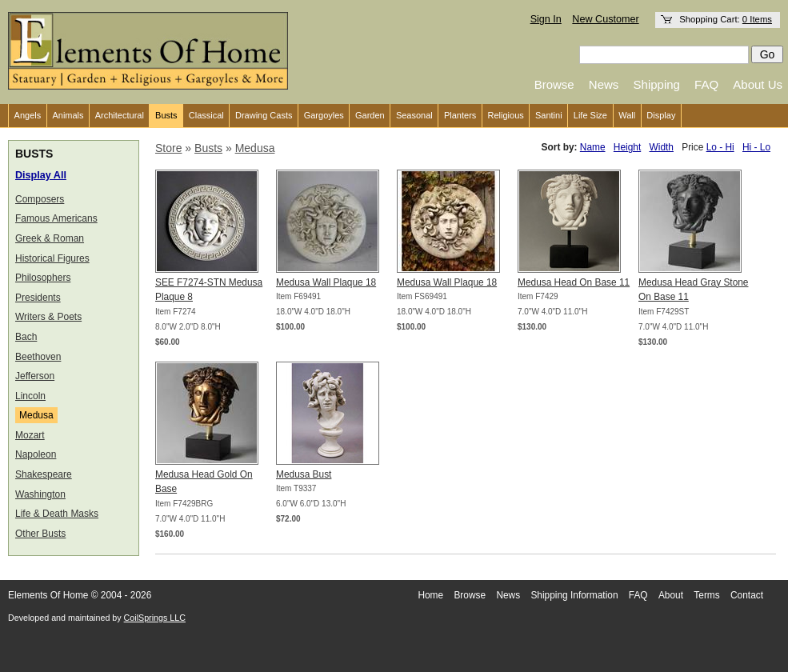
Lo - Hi (720, 147)
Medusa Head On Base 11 (574, 282)
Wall (627, 115)
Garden (370, 115)
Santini (549, 115)
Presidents (38, 298)
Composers (40, 199)
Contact (747, 595)
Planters (460, 115)
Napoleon (36, 454)
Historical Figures (52, 258)
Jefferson (35, 376)
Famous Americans (56, 218)
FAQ (706, 84)
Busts (166, 115)
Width (662, 147)
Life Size (590, 115)
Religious (506, 115)
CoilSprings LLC (155, 618)
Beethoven (38, 357)
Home (430, 595)
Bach (26, 337)
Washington (40, 494)
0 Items (757, 19)
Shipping (657, 84)
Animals (68, 115)
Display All (41, 175)
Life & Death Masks (57, 514)
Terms (706, 595)
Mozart (30, 435)
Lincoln (30, 396)
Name (593, 147)
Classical (206, 115)
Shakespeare (44, 474)
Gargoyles (324, 115)
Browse (554, 84)
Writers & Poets (48, 317)
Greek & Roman (50, 238)
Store (168, 148)
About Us (758, 84)
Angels (28, 115)
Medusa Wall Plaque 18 (326, 282)
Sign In (546, 19)
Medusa (36, 415)
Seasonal (414, 115)
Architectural (120, 115)
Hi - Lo (756, 147)
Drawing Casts (264, 115)
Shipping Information (574, 595)
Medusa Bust (304, 474)
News (604, 84)
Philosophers (43, 278)
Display (661, 115)
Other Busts (40, 534)
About (671, 595)
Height (627, 147)
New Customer (605, 19)
